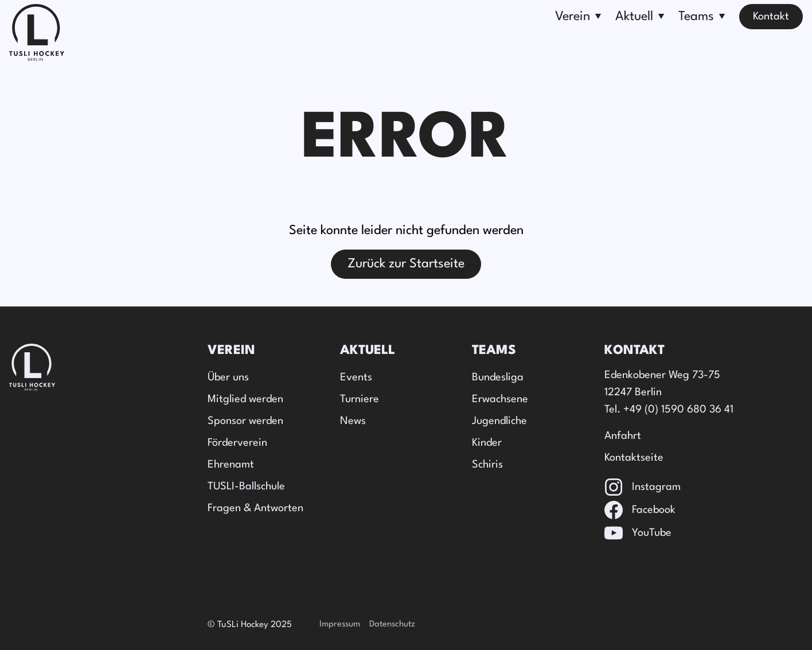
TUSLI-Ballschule (246, 486)
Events (356, 377)
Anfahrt (623, 436)
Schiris (487, 465)
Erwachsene (500, 399)
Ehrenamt (231, 465)
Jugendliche (499, 421)
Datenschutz (392, 624)
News (353, 421)
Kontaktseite (634, 458)
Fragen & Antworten (255, 508)
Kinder (487, 443)
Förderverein (237, 443)
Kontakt (771, 17)
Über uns (228, 377)
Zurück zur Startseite (406, 264)
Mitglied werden (245, 399)
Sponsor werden (245, 421)
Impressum (340, 624)
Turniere (360, 399)
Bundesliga (498, 377)
